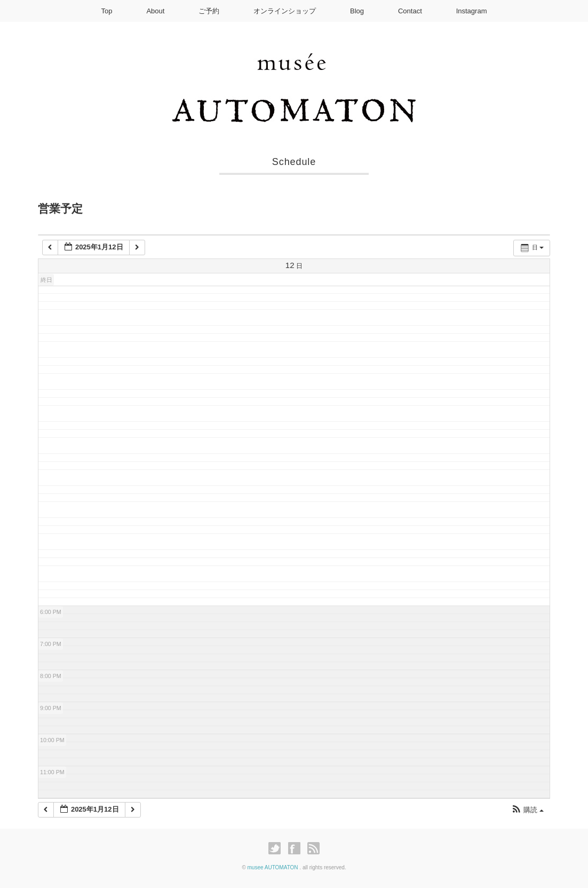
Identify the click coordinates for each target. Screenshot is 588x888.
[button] (527, 810)
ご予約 (209, 11)
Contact (410, 11)
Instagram (472, 11)
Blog (357, 11)
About (155, 11)
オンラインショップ (285, 11)
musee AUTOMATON (274, 867)
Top (107, 11)
